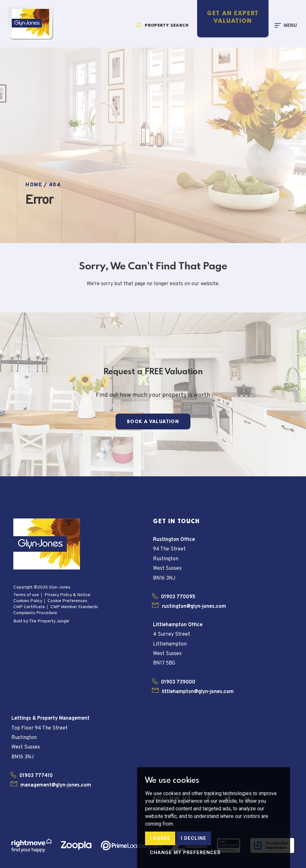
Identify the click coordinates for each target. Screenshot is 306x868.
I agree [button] (160, 857)
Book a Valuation (153, 422)
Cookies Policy (28, 601)
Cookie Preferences (67, 601)
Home (34, 185)
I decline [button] (194, 857)
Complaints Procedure (35, 613)
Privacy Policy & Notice (67, 595)
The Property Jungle (49, 621)
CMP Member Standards (74, 607)
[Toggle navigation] (286, 25)
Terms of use (26, 595)
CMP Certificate (29, 607)
